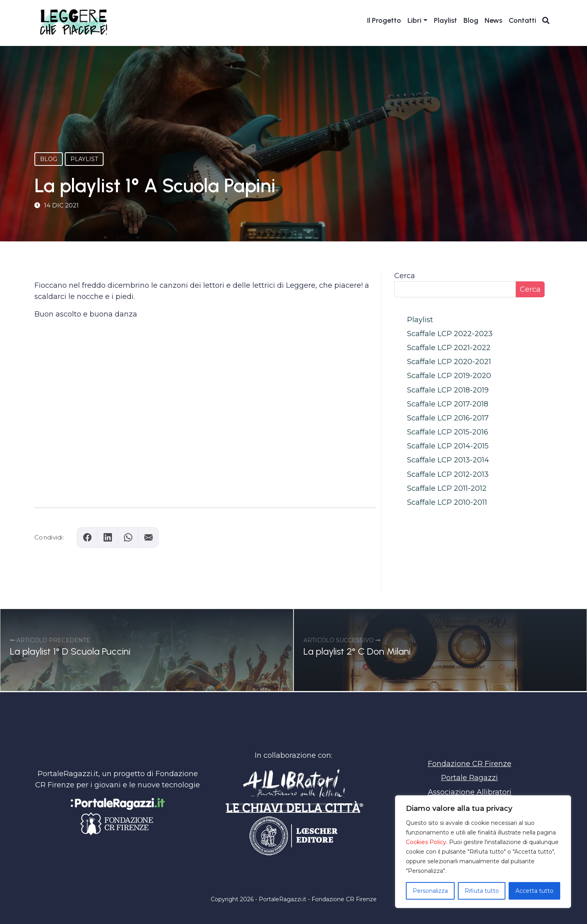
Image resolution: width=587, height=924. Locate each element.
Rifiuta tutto (482, 891)
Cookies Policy (426, 842)
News (493, 21)
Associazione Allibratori (470, 792)
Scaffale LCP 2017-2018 (448, 404)
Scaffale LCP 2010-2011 (447, 502)
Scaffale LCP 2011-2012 (447, 488)
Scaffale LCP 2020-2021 (449, 362)
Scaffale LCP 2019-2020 (449, 376)
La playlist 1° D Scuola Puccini (70, 651)
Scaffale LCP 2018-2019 (448, 390)
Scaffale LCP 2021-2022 (449, 348)
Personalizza (430, 891)
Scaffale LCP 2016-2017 (448, 418)
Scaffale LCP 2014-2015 (448, 446)
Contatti (522, 21)
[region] (483, 852)
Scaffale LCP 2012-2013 (448, 474)
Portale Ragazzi (469, 778)
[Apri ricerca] (546, 21)
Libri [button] (414, 21)
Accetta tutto (534, 891)
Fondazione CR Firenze (470, 764)
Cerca (405, 276)
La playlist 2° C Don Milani (357, 651)
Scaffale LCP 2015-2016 (448, 432)
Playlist (445, 21)
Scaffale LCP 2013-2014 (448, 460)
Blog (471, 21)
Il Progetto (384, 21)
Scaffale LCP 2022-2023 (450, 334)
